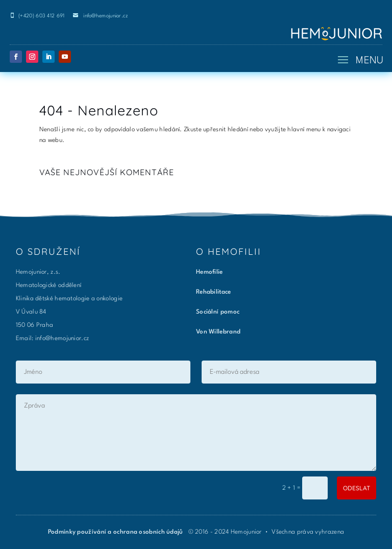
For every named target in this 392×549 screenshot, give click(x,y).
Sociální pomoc (218, 312)
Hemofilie (210, 272)
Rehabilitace (214, 292)
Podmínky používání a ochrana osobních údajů (116, 532)
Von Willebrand (218, 332)
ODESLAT (357, 488)
